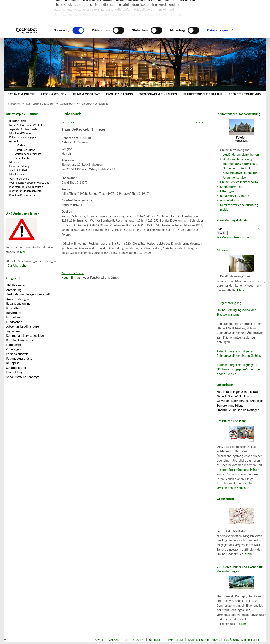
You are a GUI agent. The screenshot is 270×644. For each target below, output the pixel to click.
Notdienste (14, 345)
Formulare (13, 317)
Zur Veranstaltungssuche (233, 237)
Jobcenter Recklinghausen (24, 326)
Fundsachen (14, 322)
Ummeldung (15, 372)
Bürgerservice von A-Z (235, 196)
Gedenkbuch (67, 104)
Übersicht (156, 640)
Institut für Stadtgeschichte (26, 191)
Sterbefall (234, 396)
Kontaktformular (231, 187)
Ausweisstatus (230, 200)
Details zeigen (217, 65)
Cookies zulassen (236, 34)
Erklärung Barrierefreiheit (243, 640)
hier (22, 252)
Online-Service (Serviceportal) (240, 182)
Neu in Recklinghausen (232, 392)
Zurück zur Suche (73, 273)
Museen (14, 162)
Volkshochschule (19, 179)
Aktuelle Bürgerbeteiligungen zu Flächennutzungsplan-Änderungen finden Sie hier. (240, 369)
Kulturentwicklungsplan (23, 137)
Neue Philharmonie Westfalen (27, 125)
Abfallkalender (16, 285)
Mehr (241, 290)
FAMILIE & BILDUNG (120, 94)
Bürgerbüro (14, 313)
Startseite (14, 104)
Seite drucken (134, 640)
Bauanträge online (18, 304)
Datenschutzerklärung (204, 640)
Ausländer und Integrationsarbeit (28, 294)
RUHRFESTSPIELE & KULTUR (203, 94)
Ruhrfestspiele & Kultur (40, 104)
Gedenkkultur (23, 158)
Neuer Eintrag (71, 278)
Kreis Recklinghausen (20, 340)
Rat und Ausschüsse (19, 358)
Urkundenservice (235, 177)
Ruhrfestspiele (18, 121)
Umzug (247, 396)
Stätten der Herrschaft (28, 154)
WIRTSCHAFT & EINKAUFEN (158, 94)
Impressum (175, 640)
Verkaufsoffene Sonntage (23, 377)
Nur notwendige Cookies (236, 12)
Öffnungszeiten (230, 191)
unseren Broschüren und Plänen (238, 470)
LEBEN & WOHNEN (54, 94)
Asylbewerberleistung (238, 159)
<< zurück (68, 122)
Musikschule (17, 174)
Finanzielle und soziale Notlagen (238, 410)
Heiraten (254, 392)
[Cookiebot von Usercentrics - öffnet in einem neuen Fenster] (26, 65)
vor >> (200, 122)
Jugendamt (14, 331)
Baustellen (13, 308)
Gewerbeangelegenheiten (241, 173)
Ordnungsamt (15, 349)
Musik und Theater (21, 133)
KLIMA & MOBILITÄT (86, 94)
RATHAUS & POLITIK (21, 94)
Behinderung (239, 401)
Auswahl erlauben (236, 24)
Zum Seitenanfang (107, 640)
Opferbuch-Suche (25, 150)
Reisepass (13, 363)
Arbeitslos (257, 401)
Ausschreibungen (18, 299)
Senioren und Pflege (230, 405)
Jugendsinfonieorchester (24, 129)
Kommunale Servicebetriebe (25, 336)
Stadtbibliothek (18, 170)
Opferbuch (21, 145)
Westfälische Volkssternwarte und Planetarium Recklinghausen (30, 185)
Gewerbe (223, 401)
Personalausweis (17, 354)
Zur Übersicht (17, 266)
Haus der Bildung (20, 166)
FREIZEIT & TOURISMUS (245, 94)
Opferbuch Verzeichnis (95, 104)
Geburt (222, 396)
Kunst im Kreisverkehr (22, 195)
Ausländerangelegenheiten (241, 155)
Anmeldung (14, 290)
